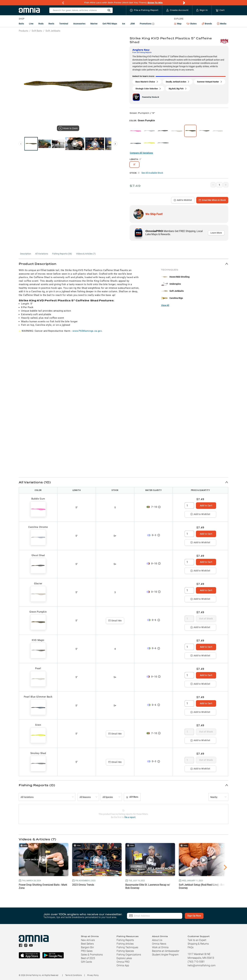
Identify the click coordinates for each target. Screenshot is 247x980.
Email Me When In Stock (212, 200)
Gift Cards (86, 962)
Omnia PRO (123, 962)
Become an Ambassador (166, 951)
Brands (207, 24)
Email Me (115, 621)
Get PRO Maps (110, 24)
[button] (123, 264)
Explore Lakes (124, 958)
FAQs (191, 947)
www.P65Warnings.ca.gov (87, 331)
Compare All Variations (141, 153)
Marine (94, 24)
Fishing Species (125, 951)
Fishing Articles (125, 944)
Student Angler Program (165, 955)
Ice (124, 24)
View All (165, 305)
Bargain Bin (87, 947)
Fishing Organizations (129, 955)
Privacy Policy (93, 975)
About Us (157, 940)
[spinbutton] (189, 505)
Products (23, 31)
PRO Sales (87, 951)
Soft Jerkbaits (53, 31)
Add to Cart (206, 505)
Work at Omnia (160, 947)
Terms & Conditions (73, 975)
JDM (132, 24)
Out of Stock (206, 619)
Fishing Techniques (127, 947)
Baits (21, 24)
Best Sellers (87, 944)
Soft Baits (37, 31)
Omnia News (159, 944)
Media (222, 24)
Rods (41, 24)
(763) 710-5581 (196, 962)
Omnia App (123, 965)
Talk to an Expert (197, 940)
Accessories (79, 24)
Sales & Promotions (92, 955)
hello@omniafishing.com (202, 965)
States (192, 24)
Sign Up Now (194, 916)
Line (31, 24)
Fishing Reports (125, 940)
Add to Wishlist (183, 200)
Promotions (147, 24)
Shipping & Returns (198, 944)
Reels (51, 24)
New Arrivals (88, 940)
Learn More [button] (216, 233)
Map (178, 24)
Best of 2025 (88, 958)
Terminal (64, 24)
